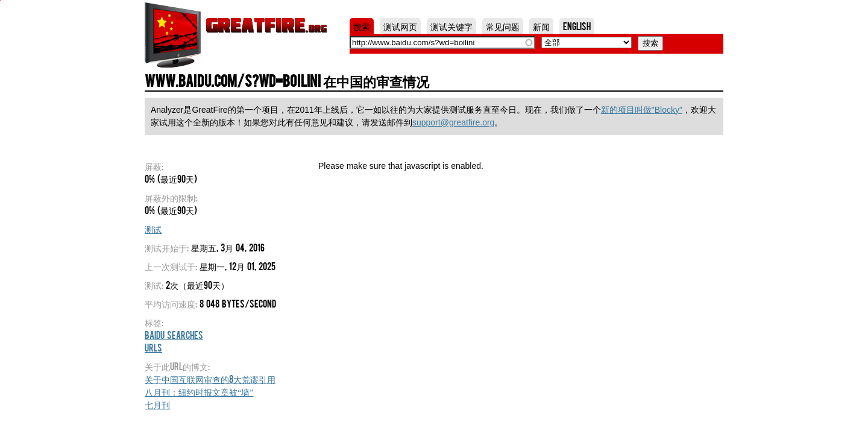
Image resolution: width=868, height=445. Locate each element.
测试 (153, 229)
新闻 (541, 26)
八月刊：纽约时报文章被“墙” (199, 391)
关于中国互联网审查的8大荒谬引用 (210, 379)
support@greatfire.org (453, 122)
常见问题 (503, 26)
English (577, 26)
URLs (153, 347)
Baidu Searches (174, 335)
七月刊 (157, 404)
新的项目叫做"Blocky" (642, 110)
